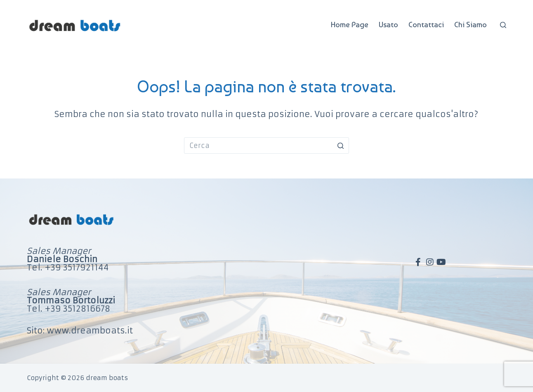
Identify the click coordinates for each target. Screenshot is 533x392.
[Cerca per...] (266, 146)
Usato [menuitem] (388, 25)
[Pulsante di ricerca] (341, 146)
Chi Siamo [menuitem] (471, 25)
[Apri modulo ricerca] (503, 25)
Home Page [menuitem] (350, 25)
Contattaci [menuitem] (426, 25)
